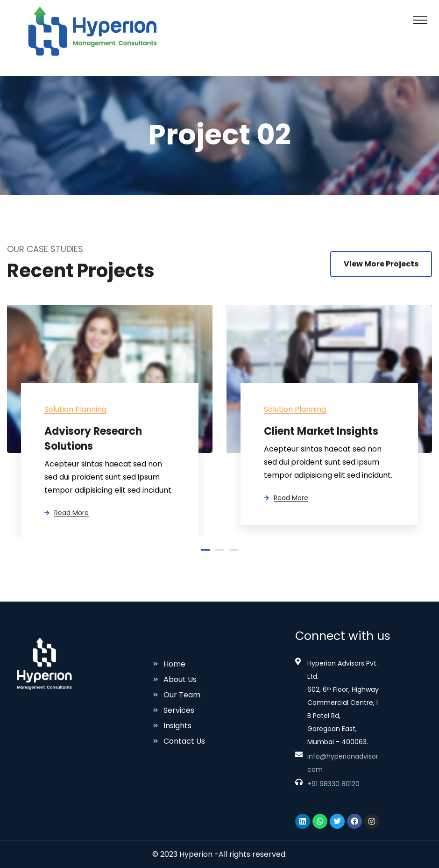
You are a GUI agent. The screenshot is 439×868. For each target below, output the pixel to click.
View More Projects (381, 264)
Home (174, 664)
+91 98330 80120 (333, 784)
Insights (177, 726)
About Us (180, 679)
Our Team (182, 695)
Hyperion (196, 854)
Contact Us (184, 741)
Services (179, 710)
